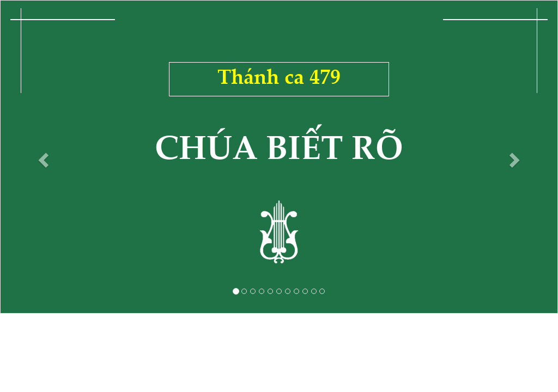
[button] (42, 157)
